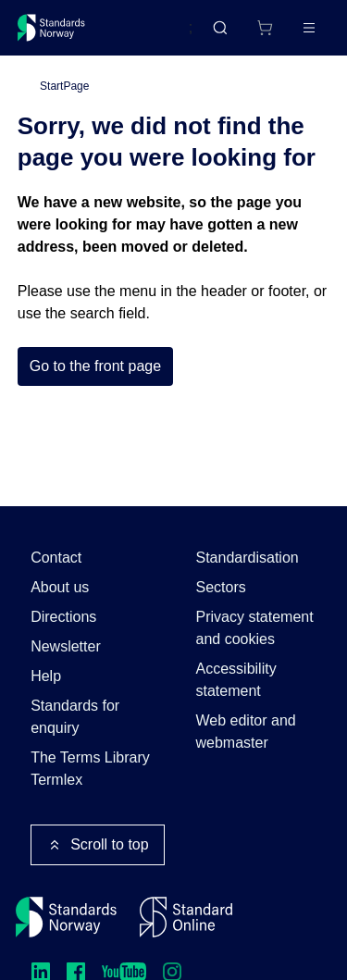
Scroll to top (97, 845)
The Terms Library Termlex (90, 769)
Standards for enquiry (75, 717)
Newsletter (66, 646)
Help (46, 676)
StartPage (64, 86)
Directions (63, 617)
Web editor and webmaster (246, 732)
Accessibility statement (236, 680)
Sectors (221, 587)
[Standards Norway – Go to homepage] (51, 28)
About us (60, 587)
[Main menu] (309, 28)
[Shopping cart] (265, 28)
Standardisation (248, 558)
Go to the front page (95, 366)
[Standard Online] (186, 917)
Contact (56, 558)
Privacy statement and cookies (255, 628)
